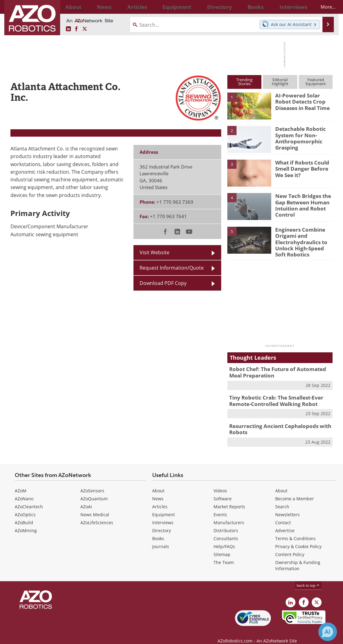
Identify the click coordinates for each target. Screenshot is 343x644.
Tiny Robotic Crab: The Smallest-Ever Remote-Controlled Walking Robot (272, 395)
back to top (308, 577)
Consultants (226, 530)
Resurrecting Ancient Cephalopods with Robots (275, 422)
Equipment (164, 507)
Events (220, 507)
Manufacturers (229, 515)
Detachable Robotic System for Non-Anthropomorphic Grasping (298, 137)
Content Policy (290, 546)
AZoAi (86, 499)
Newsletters (287, 507)
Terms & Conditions (295, 530)
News (158, 491)
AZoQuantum (94, 491)
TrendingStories (244, 82)
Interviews (163, 515)
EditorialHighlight (280, 82)
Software (223, 491)
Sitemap (222, 546)
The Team (224, 554)
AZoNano (24, 491)
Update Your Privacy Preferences (57, 636)
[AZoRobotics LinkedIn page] (68, 29)
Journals (161, 538)
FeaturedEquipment (316, 82)
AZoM (21, 483)
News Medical (95, 507)
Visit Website (154, 252)
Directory (162, 523)
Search (282, 499)
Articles (160, 499)
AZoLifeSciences (97, 515)
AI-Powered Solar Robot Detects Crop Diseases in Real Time (304, 101)
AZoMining (26, 523)
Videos (220, 483)
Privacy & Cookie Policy (298, 538)
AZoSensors (92, 483)
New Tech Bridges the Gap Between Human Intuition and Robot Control (300, 204)
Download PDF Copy (163, 283)
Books (158, 530)
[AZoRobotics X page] (85, 29)
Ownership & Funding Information (298, 557)
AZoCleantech (29, 499)
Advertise (285, 523)
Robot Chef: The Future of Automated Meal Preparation (279, 368)
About (158, 483)
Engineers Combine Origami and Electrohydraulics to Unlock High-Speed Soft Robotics (302, 241)
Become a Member (295, 491)
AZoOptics (25, 507)
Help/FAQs (224, 538)
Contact (283, 515)
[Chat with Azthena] (328, 632)
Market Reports (229, 499)
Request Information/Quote (172, 268)
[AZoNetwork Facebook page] (76, 29)
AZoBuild (24, 515)
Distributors (226, 523)
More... (323, 7)
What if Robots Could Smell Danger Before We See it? (303, 168)
